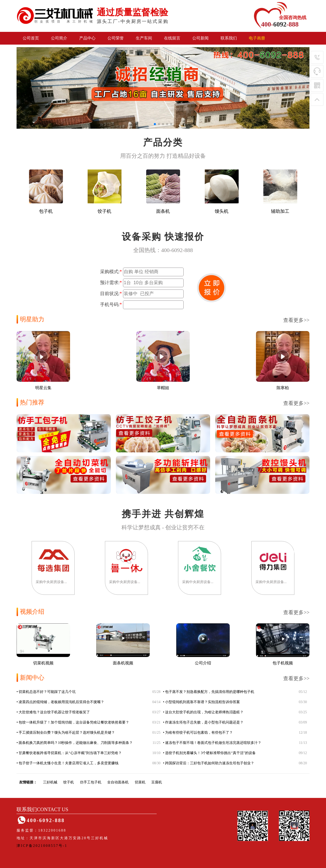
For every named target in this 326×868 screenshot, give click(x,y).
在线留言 (172, 38)
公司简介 (59, 38)
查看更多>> (296, 320)
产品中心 (87, 38)
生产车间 (144, 38)
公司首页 (31, 38)
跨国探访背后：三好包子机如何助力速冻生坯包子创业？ (210, 763)
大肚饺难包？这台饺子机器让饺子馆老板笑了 (54, 712)
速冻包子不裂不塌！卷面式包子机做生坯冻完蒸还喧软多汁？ (213, 743)
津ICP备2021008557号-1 (42, 846)
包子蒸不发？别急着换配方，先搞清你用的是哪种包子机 (210, 692)
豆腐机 (157, 782)
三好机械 (50, 782)
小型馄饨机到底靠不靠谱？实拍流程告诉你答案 (202, 702)
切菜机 (140, 782)
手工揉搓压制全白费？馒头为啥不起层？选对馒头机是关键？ (67, 733)
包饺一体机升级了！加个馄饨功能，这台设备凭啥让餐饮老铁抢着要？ (74, 722)
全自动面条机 (118, 782)
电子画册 (257, 38)
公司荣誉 (116, 38)
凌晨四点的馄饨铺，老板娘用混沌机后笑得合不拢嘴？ (61, 702)
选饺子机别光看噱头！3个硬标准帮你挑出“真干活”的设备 (210, 753)
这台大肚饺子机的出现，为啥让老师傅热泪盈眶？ (204, 712)
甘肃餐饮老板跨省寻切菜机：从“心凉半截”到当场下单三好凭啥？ (70, 753)
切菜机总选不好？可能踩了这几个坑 (47, 692)
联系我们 (229, 38)
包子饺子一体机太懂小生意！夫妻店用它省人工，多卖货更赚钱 (69, 763)
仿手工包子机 (91, 782)
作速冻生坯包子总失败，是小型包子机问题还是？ (204, 722)
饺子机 (69, 782)
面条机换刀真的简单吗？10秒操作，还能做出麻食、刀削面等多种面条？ (76, 743)
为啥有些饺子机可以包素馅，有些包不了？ (199, 733)
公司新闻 (200, 38)
